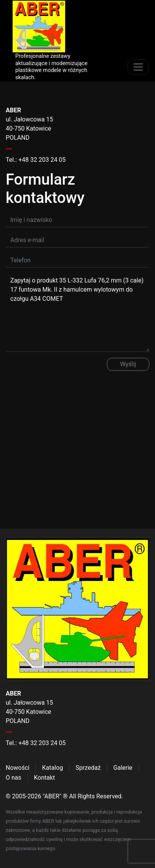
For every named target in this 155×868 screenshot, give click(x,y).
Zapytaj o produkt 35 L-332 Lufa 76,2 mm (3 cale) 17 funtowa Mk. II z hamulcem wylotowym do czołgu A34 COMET (77, 313)
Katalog (52, 768)
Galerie (123, 768)
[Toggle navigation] (138, 67)
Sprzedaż (88, 768)
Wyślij (128, 364)
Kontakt (44, 778)
